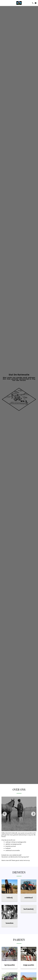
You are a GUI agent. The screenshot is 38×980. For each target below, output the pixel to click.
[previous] (5, 815)
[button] (2, 3)
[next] (33, 815)
